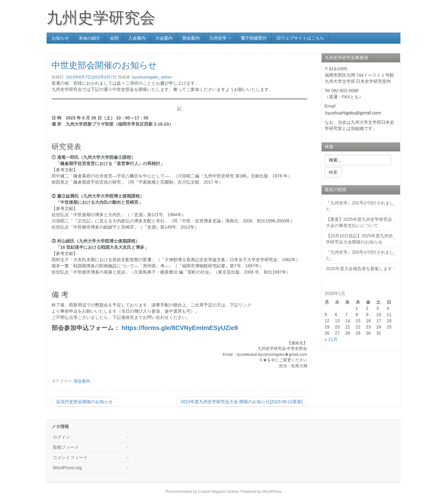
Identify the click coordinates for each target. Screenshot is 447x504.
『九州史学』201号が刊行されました (360, 206)
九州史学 (220, 38)
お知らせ (60, 38)
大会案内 (164, 38)
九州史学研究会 (101, 18)
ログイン (61, 437)
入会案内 (137, 38)
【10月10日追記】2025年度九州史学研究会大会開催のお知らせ (359, 239)
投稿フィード (66, 447)
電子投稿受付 (254, 38)
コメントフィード (70, 457)
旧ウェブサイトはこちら (300, 38)
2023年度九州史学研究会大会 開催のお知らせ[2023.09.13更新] (242, 402)
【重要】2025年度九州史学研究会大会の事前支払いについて (359, 222)
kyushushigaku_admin (152, 77)
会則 (114, 38)
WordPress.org (67, 468)
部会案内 (191, 38)
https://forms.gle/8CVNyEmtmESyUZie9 (180, 328)
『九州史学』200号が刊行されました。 (360, 255)
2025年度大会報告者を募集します (359, 269)
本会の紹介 (89, 38)
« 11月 (331, 339)
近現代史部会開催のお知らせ (84, 402)
